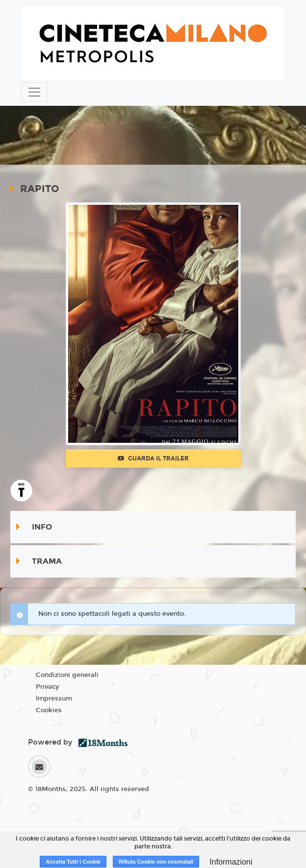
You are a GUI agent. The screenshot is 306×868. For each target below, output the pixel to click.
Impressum (54, 699)
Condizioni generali (67, 675)
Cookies (49, 710)
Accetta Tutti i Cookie (73, 862)
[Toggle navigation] (34, 92)
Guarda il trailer (153, 458)
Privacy (47, 687)
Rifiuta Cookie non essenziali (156, 862)
